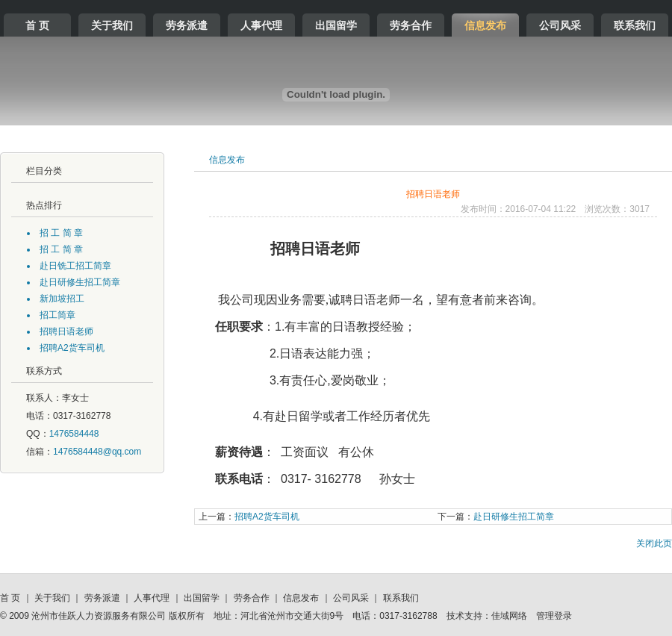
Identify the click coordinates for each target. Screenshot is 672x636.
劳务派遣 (187, 26)
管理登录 (554, 616)
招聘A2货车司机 (249, 517)
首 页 (37, 26)
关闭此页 (654, 543)
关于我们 (112, 26)
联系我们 (635, 26)
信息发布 (485, 26)
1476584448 (74, 434)
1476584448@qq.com (97, 452)
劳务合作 (411, 26)
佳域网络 (509, 616)
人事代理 (261, 26)
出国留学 (336, 26)
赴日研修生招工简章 (496, 517)
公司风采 (560, 26)
